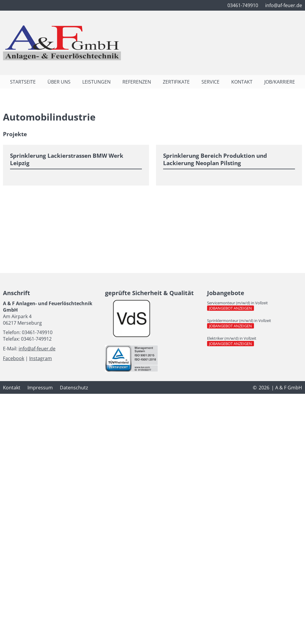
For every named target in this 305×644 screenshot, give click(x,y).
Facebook (14, 358)
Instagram (41, 358)
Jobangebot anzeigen (232, 308)
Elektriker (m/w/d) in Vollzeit (232, 338)
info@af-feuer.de (37, 349)
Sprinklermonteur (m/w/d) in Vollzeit (239, 321)
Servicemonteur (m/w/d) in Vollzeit (237, 303)
